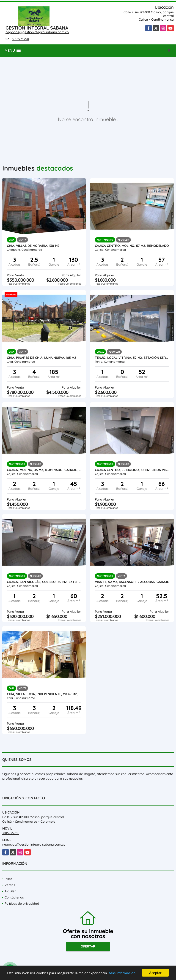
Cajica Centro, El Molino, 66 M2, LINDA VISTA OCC (132, 470)
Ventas (10, 885)
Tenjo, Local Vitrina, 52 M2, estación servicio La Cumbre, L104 (132, 358)
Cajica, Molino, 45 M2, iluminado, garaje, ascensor (44, 470)
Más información (122, 973)
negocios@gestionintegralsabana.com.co (37, 32)
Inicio (8, 879)
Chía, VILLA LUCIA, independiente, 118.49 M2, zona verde (44, 694)
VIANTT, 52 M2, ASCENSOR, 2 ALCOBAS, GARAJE (132, 582)
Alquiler (10, 891)
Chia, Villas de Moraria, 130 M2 (33, 246)
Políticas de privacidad (22, 904)
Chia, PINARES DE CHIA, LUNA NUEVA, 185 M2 (41, 358)
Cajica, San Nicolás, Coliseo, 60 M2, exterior (44, 582)
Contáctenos (14, 897)
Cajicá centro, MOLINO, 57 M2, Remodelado (132, 246)
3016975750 (20, 39)
